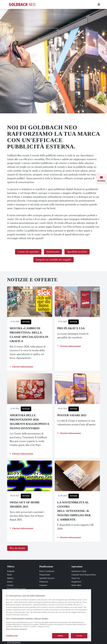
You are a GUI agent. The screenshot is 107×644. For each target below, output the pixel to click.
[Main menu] (71, 4)
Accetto (79, 636)
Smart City (76, 578)
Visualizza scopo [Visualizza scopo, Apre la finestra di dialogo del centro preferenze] (12, 636)
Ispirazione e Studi (79, 571)
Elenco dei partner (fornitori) (16, 629)
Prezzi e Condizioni (47, 571)
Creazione (43, 585)
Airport (10, 582)
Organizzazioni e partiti (16, 589)
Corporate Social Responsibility (84, 575)
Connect (10, 585)
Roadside (11, 571)
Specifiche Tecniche (47, 578)
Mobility (10, 578)
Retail (9, 575)
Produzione (44, 582)
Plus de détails (17, 548)
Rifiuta (60, 636)
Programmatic (45, 575)
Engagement (76, 582)
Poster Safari (76, 585)
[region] (47, 615)
